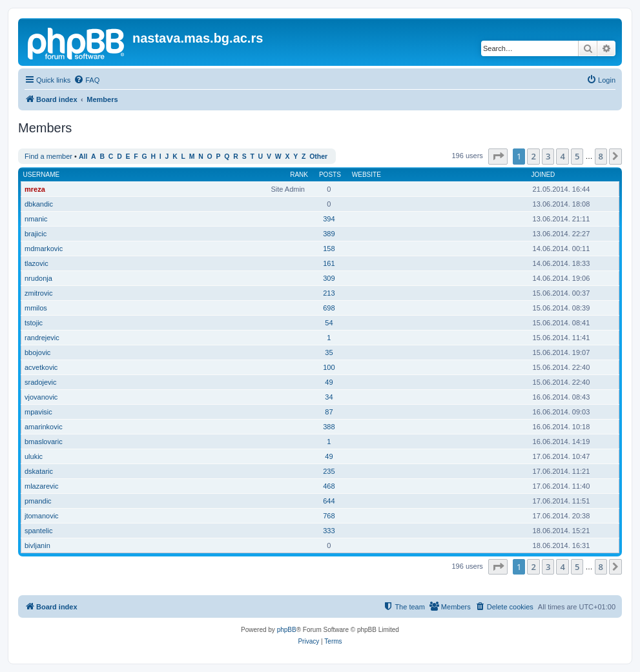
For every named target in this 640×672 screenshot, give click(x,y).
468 (329, 486)
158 (329, 249)
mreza (35, 189)
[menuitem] (87, 80)
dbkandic (39, 204)
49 (329, 382)
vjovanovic (41, 397)
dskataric (39, 471)
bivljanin (37, 545)
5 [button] (577, 156)
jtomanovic (42, 516)
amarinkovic (44, 427)
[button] (498, 156)
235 (329, 471)
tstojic (34, 323)
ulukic (34, 456)
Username (42, 175)
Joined (543, 175)
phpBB (287, 630)
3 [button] (548, 156)
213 (329, 293)
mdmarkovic (44, 249)
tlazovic (36, 263)
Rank (299, 175)
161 (329, 263)
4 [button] (562, 156)
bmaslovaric (44, 442)
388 (329, 427)
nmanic (36, 219)
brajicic (36, 234)
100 (329, 367)
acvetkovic (41, 367)
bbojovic (37, 352)
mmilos (36, 308)
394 (329, 219)
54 (329, 323)
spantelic (38, 531)
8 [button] (601, 156)
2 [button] (533, 156)
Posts (330, 175)
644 (329, 501)
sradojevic (41, 382)
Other (318, 157)
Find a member (48, 156)
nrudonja (38, 278)
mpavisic (38, 412)
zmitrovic (38, 293)
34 (329, 397)
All (83, 157)
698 (329, 308)
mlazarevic (42, 486)
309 (329, 278)
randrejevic (42, 338)
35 (329, 352)
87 (329, 412)
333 (329, 531)
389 (329, 234)
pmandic (38, 501)
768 (329, 516)
